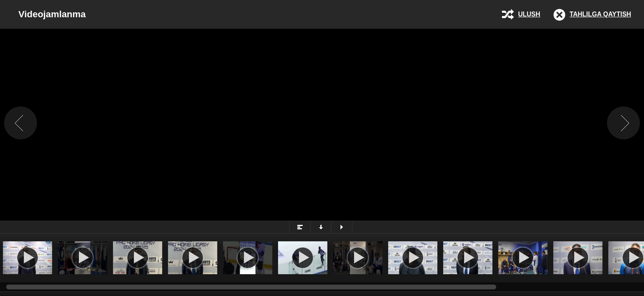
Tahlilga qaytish (600, 14)
